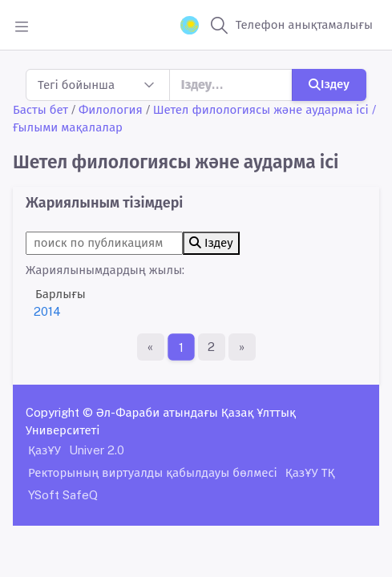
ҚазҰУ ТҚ (310, 472)
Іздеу (329, 84)
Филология (111, 109)
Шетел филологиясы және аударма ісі (261, 109)
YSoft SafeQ (63, 495)
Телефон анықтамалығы (304, 24)
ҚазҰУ (44, 450)
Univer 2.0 (97, 450)
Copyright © (59, 412)
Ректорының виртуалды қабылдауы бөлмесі (153, 472)
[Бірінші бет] (151, 347)
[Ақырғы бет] (242, 347)
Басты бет (40, 109)
